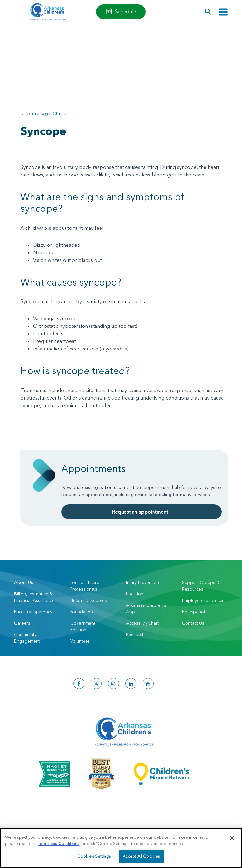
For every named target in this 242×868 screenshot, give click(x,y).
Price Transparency (33, 612)
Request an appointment (141, 512)
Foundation (82, 612)
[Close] (232, 838)
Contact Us (193, 623)
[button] (208, 12)
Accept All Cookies (141, 856)
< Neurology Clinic (43, 113)
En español (193, 612)
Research (135, 634)
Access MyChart (142, 623)
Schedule (126, 11)
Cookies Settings (94, 856)
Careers (22, 623)
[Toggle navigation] (223, 12)
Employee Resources (203, 600)
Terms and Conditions (59, 843)
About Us (24, 582)
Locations (136, 594)
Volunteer (80, 641)
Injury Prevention (143, 582)
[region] (121, 848)
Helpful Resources (89, 600)
